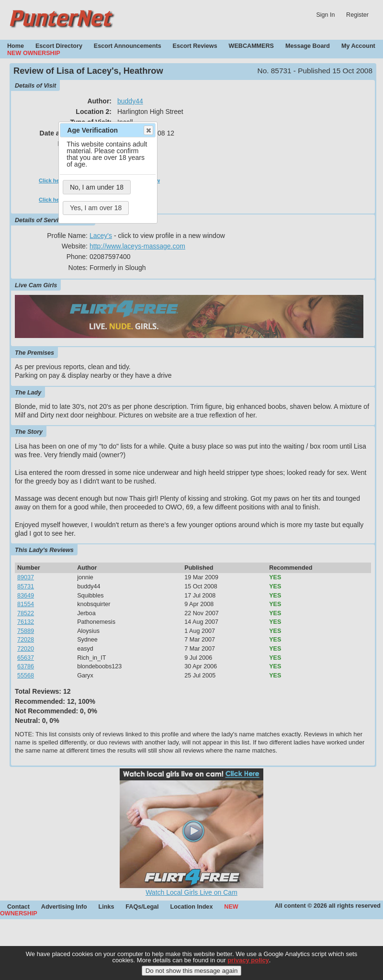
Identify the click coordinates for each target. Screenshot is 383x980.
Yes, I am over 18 (96, 208)
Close (148, 130)
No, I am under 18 (97, 187)
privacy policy (248, 967)
